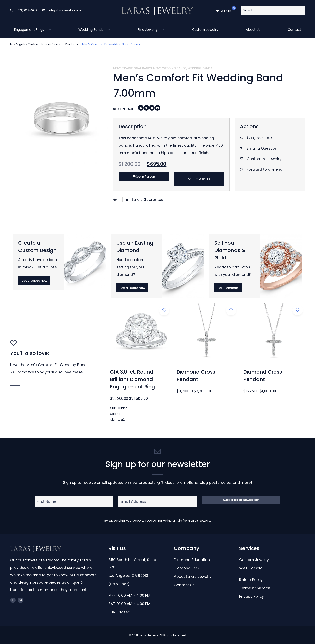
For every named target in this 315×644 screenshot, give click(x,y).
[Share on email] (152, 108)
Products (72, 44)
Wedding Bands (200, 68)
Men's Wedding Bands (170, 68)
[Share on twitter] (146, 108)
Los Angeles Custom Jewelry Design (36, 44)
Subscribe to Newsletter (241, 500)
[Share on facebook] (141, 108)
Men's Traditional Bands (133, 68)
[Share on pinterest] (157, 108)
